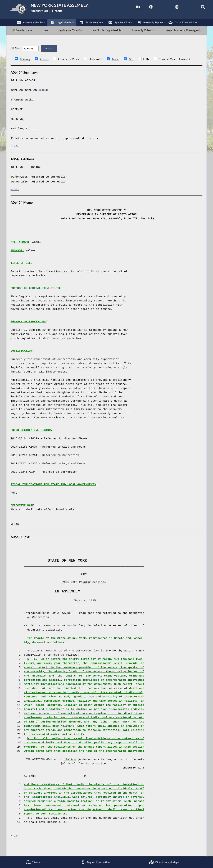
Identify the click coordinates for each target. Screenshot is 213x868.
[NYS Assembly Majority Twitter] (156, 8)
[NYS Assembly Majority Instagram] (170, 8)
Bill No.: (15, 55)
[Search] (197, 8)
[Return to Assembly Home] (57, 10)
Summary (25, 68)
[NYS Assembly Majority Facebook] (143, 8)
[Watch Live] (129, 8)
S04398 (43, 99)
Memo (117, 68)
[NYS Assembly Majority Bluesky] (183, 8)
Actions (45, 68)
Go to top (15, 155)
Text (133, 68)
